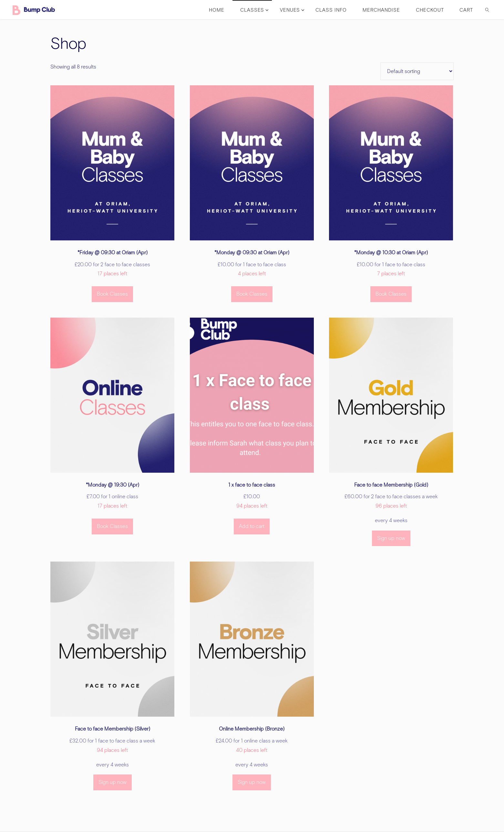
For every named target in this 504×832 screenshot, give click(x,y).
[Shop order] (417, 71)
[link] (487, 10)
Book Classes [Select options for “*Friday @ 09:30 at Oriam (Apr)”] (112, 294)
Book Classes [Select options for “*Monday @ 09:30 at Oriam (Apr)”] (252, 294)
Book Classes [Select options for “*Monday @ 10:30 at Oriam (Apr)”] (391, 294)
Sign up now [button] (391, 538)
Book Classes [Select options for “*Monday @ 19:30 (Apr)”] (112, 526)
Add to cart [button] (252, 526)
